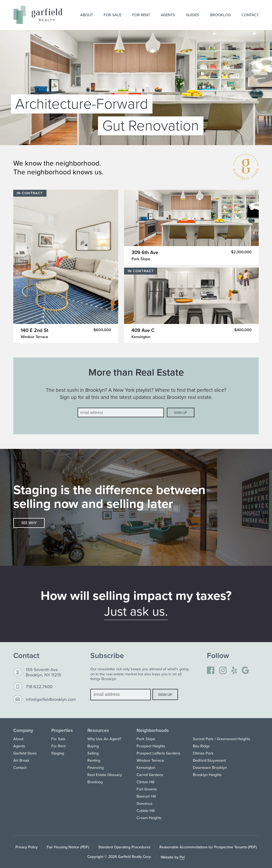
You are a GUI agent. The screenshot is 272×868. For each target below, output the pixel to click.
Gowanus (144, 803)
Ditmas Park (203, 753)
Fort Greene (147, 789)
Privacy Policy (27, 847)
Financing (95, 767)
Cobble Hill (146, 810)
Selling (93, 753)
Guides (192, 15)
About (87, 15)
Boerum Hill (146, 796)
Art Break (21, 760)
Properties (62, 730)
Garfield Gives (25, 753)
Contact (250, 15)
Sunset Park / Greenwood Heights (222, 739)
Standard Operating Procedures (124, 847)
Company (23, 730)
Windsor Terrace (150, 760)
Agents (168, 15)
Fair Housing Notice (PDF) (68, 847)
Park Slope (146, 739)
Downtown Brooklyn (210, 767)
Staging (58, 753)
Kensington (146, 767)
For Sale (112, 15)
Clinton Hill (145, 782)
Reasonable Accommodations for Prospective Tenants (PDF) (208, 847)
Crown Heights (149, 818)
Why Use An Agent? (104, 739)
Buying (93, 746)
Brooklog (220, 15)
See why (29, 523)
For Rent (141, 15)
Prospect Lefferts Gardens (158, 753)
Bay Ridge (201, 746)
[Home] (38, 15)
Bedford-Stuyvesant (209, 760)
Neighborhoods (153, 730)
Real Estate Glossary (105, 775)
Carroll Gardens (150, 775)
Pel (182, 857)
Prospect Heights (151, 746)
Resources (98, 730)
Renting (94, 760)
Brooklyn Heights (207, 775)
